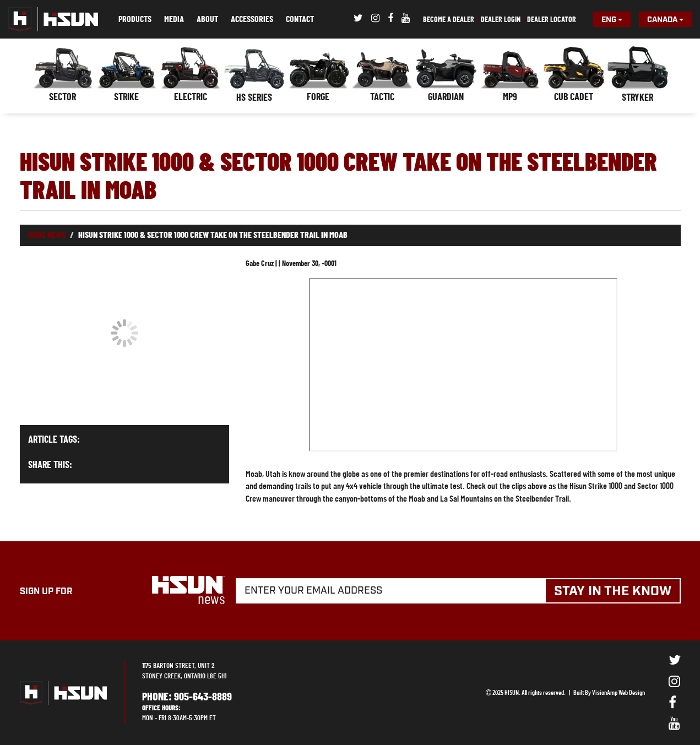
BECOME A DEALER (449, 20)
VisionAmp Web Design (618, 693)
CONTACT (300, 19)
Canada (665, 20)
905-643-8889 (203, 697)
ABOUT (207, 19)
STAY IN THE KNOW (613, 591)
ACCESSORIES (252, 19)
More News (47, 235)
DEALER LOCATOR (552, 20)
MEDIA (174, 19)
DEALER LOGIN (501, 20)
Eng (612, 20)
